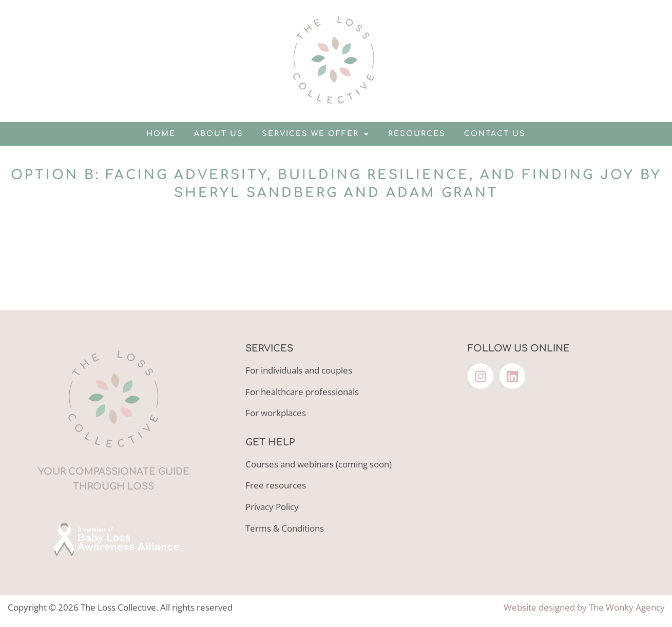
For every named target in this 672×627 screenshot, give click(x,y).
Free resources (276, 485)
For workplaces (276, 413)
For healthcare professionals (302, 392)
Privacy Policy (272, 507)
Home (161, 134)
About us (219, 134)
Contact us (495, 134)
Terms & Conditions (285, 528)
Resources (417, 134)
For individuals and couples (299, 370)
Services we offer (316, 134)
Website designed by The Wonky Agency (584, 607)
